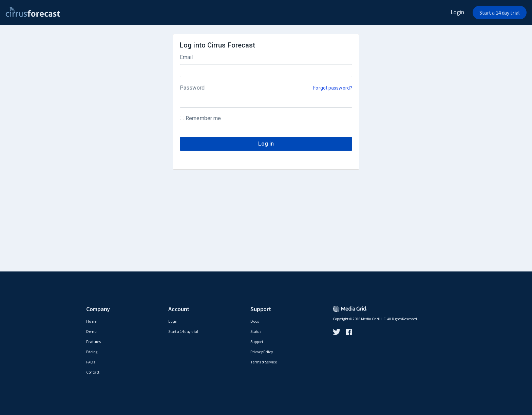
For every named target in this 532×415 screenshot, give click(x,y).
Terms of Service (263, 362)
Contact (93, 372)
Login (458, 12)
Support (257, 342)
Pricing (92, 352)
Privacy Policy (262, 352)
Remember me (203, 118)
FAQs (91, 362)
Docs (254, 321)
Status (256, 331)
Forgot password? (333, 88)
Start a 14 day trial (500, 13)
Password (192, 88)
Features (93, 342)
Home (91, 321)
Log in (266, 144)
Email (186, 57)
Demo (91, 331)
